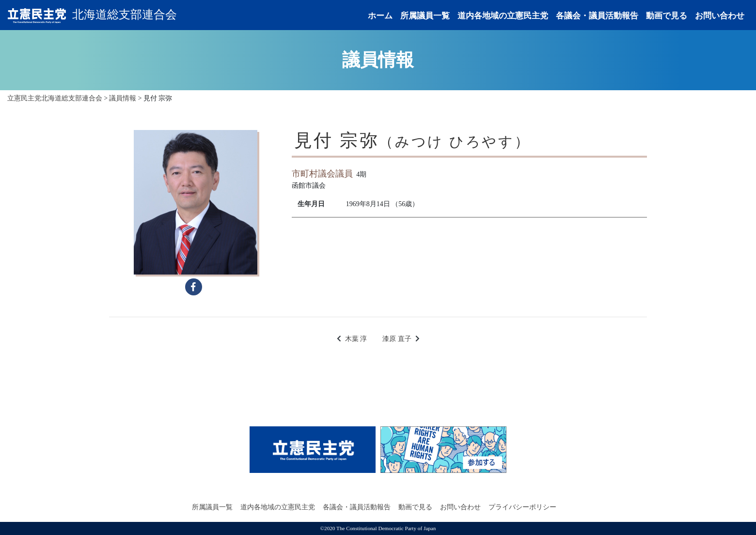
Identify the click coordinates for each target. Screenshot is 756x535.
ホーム (380, 16)
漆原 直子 (397, 339)
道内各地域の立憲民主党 (503, 16)
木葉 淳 (356, 339)
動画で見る (667, 16)
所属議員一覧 (425, 16)
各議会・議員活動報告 (597, 16)
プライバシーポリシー (522, 507)
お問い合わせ (720, 16)
